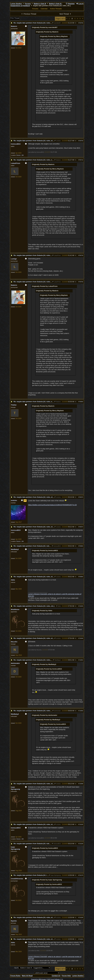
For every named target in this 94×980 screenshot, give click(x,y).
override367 (56, 23)
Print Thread (15, 18)
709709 (81, 141)
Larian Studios (16, 4)
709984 (81, 577)
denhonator (56, 711)
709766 (81, 282)
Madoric (57, 160)
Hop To (16, 968)
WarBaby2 (57, 660)
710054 (81, 660)
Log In (80, 4)
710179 (81, 875)
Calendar (44, 9)
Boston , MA (20, 155)
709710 (81, 160)
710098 (81, 784)
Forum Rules (15, 976)
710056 (81, 711)
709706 (81, 23)
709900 (81, 402)
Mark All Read (27, 976)
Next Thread (65, 14)
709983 (81, 546)
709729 (81, 255)
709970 (81, 497)
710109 (81, 844)
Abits (58, 606)
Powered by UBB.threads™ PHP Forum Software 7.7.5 (47, 979)
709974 (81, 527)
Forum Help (66, 976)
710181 (81, 939)
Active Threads (56, 9)
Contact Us (56, 976)
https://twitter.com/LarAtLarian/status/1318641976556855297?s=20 (52, 505)
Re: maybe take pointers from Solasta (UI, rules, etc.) (34, 23)
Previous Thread (29, 14)
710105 (81, 824)
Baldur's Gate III (40, 4)
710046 (81, 638)
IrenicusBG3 (56, 546)
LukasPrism (56, 255)
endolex (58, 141)
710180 (81, 917)
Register (70, 4)
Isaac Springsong (55, 875)
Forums (28, 4)
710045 (81, 606)
